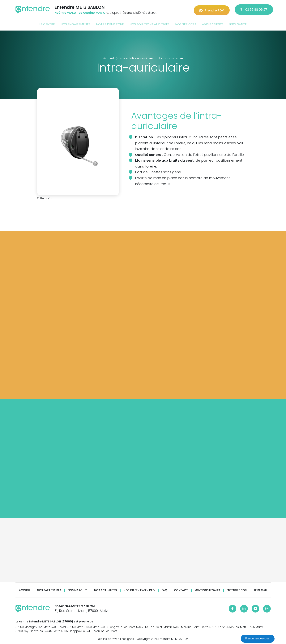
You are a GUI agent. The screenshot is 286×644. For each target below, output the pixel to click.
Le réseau (261, 590)
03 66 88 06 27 (254, 9)
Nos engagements (75, 24)
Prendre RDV (212, 9)
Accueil (25, 590)
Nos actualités (105, 590)
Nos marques (78, 590)
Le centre (47, 24)
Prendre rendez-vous (258, 638)
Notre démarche (110, 24)
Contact (181, 590)
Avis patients (213, 24)
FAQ (164, 590)
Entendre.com (237, 590)
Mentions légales (207, 590)
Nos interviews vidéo (139, 590)
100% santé (238, 24)
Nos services (186, 24)
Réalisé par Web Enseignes (116, 638)
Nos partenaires (49, 590)
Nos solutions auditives (149, 24)
